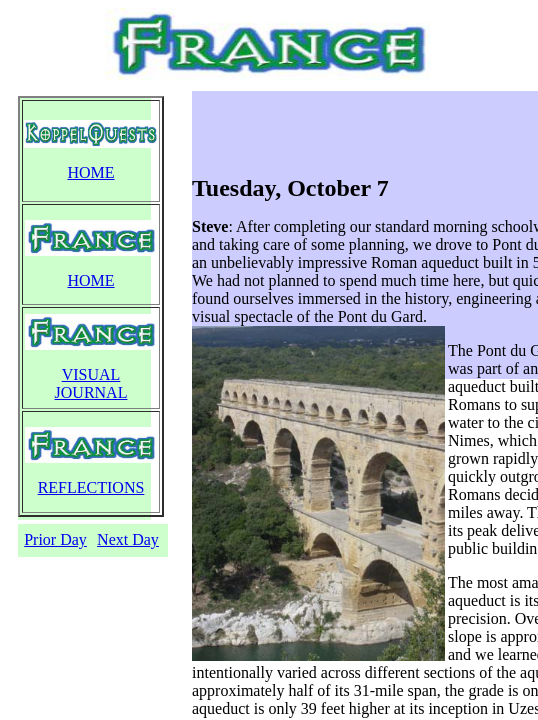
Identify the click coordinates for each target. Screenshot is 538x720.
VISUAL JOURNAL (91, 383)
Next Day (128, 539)
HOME (90, 172)
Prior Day (55, 539)
